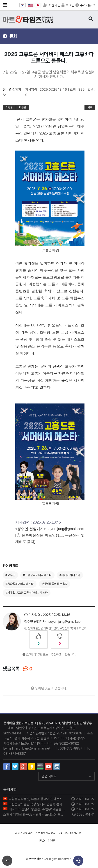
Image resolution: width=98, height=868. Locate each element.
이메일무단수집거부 (70, 833)
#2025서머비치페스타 (20, 584)
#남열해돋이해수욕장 (55, 584)
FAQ (42, 841)
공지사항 (10, 790)
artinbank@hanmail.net (33, 748)
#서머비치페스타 (70, 575)
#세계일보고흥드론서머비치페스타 (27, 593)
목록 (90, 107)
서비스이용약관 (24, 833)
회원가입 (52, 5)
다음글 (23, 107)
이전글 (9, 107)
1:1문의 (52, 841)
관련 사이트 (66, 777)
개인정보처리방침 (46, 833)
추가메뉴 (84, 5)
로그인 (68, 5)
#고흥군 (10, 575)
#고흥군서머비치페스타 (37, 575)
